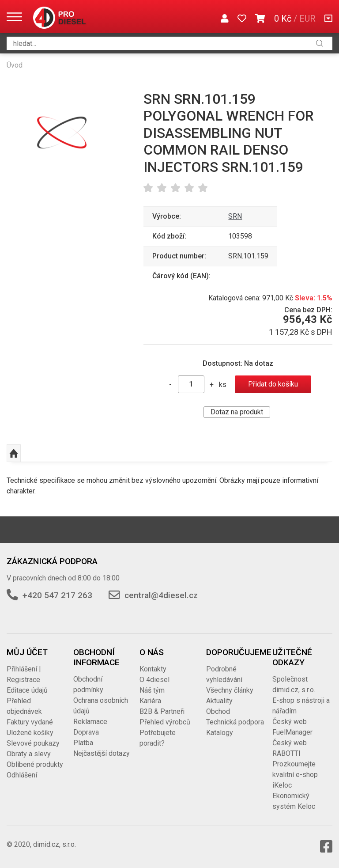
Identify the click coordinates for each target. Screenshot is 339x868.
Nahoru (14, 453)
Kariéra (150, 701)
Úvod (15, 65)
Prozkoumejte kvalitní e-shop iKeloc (295, 775)
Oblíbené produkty (35, 764)
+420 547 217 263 (57, 595)
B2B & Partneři (162, 711)
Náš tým (152, 690)
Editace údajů (27, 690)
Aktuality (219, 701)
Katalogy (220, 733)
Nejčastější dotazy (102, 753)
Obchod (218, 711)
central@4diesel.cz (161, 595)
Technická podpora (235, 722)
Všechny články (230, 690)
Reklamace (90, 722)
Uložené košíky (30, 733)
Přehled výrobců (165, 722)
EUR (307, 19)
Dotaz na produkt (237, 412)
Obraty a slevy (29, 754)
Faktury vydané (30, 722)
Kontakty (153, 669)
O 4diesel (154, 680)
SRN (235, 216)
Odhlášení (22, 775)
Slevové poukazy (33, 743)
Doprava (86, 732)
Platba (83, 743)
